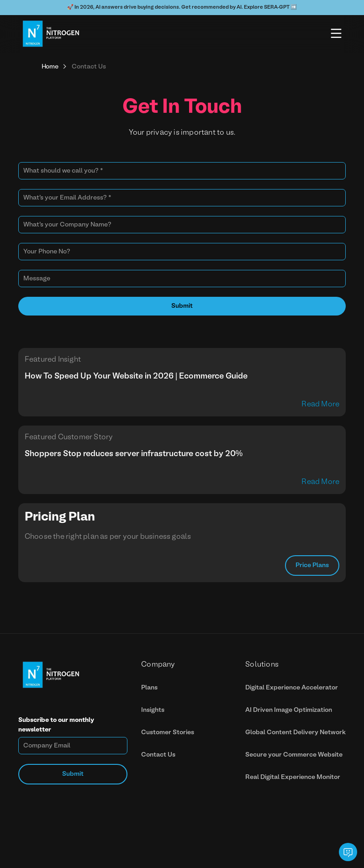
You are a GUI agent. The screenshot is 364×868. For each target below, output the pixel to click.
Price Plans (312, 566)
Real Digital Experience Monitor (293, 777)
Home (50, 67)
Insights (153, 710)
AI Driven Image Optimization (289, 710)
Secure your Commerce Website (294, 755)
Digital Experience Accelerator (292, 688)
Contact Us (158, 755)
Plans (149, 688)
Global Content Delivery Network (295, 733)
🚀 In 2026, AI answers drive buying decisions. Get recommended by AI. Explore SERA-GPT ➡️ (182, 7)
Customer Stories (168, 733)
